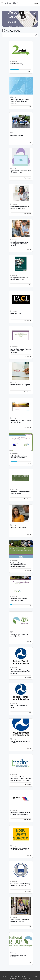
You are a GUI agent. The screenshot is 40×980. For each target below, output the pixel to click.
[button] (21, 50)
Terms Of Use (25, 979)
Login (36, 3)
